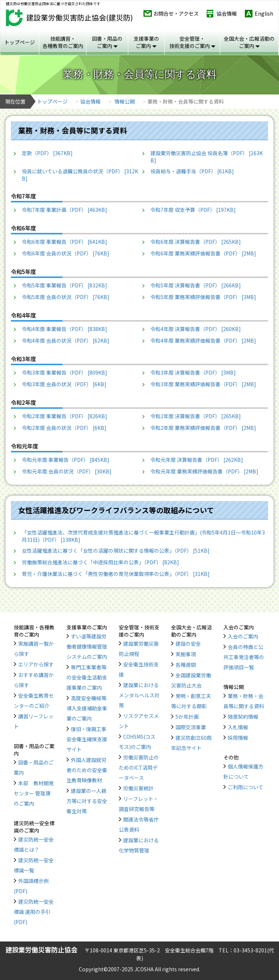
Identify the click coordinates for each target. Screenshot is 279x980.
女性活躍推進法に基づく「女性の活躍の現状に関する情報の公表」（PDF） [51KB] (116, 551)
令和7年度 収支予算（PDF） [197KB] (193, 210)
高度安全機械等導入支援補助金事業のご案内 (87, 708)
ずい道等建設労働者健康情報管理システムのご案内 (87, 646)
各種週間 (186, 665)
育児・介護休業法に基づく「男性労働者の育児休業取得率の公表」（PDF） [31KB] (116, 574)
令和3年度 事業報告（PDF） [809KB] (64, 372)
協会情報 (227, 13)
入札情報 (238, 727)
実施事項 (186, 654)
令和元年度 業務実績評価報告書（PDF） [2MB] (204, 471)
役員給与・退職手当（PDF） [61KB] (192, 171)
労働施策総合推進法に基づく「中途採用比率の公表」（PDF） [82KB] (100, 562)
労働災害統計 (138, 788)
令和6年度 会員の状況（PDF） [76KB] (66, 253)
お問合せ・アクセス (176, 13)
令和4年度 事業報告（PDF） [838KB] (64, 329)
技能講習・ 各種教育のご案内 (63, 42)
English (264, 13)
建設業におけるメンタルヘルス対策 (139, 695)
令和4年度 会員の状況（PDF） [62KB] (66, 340)
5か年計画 (187, 717)
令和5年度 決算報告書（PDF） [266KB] (196, 285)
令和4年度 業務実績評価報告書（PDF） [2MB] (203, 340)
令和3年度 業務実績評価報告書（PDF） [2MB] (203, 384)
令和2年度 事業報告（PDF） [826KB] (64, 416)
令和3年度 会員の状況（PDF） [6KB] (64, 384)
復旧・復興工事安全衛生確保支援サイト (87, 739)
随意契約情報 (243, 717)
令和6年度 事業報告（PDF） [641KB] (64, 242)
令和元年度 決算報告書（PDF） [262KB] (197, 460)
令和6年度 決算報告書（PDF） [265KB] (196, 242)
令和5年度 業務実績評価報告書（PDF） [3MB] (203, 297)
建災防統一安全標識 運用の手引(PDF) (34, 912)
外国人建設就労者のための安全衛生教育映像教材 (87, 770)
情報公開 (125, 101)
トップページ (20, 42)
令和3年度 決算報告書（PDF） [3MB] (193, 372)
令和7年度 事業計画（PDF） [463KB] (64, 210)
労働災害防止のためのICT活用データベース (139, 767)
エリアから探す (36, 664)
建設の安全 (188, 644)
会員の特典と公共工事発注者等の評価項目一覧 (244, 657)
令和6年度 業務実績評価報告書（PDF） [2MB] (203, 253)
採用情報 (238, 738)
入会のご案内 (243, 636)
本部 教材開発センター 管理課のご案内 (34, 793)
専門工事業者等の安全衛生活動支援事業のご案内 (87, 677)
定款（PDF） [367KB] (47, 153)
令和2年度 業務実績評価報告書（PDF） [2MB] (203, 428)
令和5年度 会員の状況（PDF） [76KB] (66, 297)
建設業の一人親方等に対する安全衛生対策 (87, 801)
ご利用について (246, 787)
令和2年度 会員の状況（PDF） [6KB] (64, 428)
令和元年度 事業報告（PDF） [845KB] (66, 460)
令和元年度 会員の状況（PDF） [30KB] (67, 471)
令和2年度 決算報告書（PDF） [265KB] (196, 416)
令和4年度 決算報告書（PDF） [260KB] (196, 329)
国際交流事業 (191, 727)
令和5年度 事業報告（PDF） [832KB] (64, 285)
